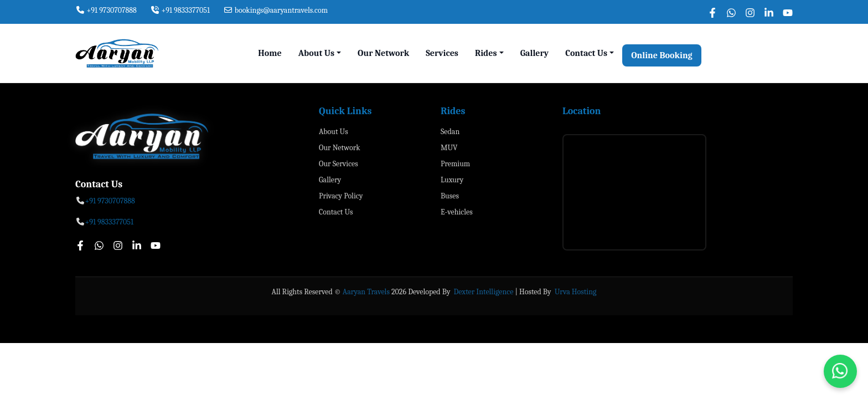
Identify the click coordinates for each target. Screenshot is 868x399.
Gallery (535, 53)
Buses (450, 196)
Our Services (339, 164)
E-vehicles (457, 212)
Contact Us (336, 212)
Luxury (452, 180)
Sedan (450, 132)
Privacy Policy (341, 196)
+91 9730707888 (106, 10)
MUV (449, 148)
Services (442, 53)
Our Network (383, 53)
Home (270, 53)
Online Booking (662, 55)
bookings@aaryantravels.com (275, 10)
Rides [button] (486, 53)
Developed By (430, 292)
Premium (455, 164)
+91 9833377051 (180, 10)
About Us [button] (316, 53)
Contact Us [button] (586, 53)
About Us (334, 132)
